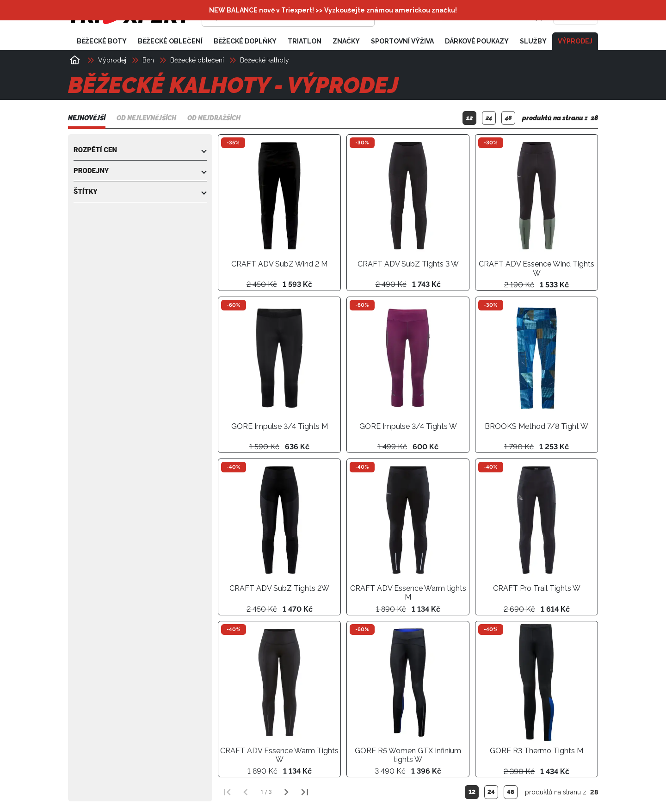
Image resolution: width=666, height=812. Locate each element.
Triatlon (305, 41)
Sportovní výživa (402, 41)
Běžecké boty (102, 41)
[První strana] (227, 792)
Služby (533, 41)
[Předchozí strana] (246, 792)
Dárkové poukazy (477, 41)
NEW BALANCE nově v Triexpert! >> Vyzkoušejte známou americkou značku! (333, 10)
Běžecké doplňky (245, 41)
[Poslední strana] (305, 792)
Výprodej (575, 41)
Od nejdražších (214, 118)
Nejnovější (87, 118)
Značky (346, 41)
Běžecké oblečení (170, 41)
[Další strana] (286, 792)
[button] (140, 149)
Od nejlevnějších (146, 118)
